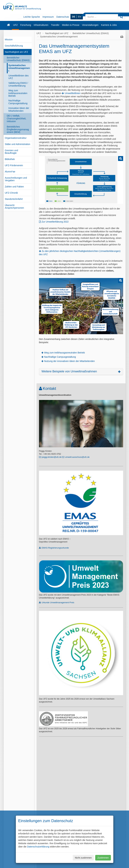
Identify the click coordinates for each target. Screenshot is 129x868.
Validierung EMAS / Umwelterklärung (18, 84)
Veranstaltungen (90, 25)
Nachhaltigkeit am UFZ (16, 52)
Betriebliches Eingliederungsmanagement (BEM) (18, 129)
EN (80, 17)
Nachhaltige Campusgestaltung (18, 102)
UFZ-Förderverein (14, 165)
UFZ (15, 25)
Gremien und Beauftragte (11, 152)
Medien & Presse (71, 25)
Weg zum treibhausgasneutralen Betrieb (65, 353)
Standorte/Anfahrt (14, 199)
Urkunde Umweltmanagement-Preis (58, 603)
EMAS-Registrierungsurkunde (55, 548)
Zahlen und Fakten (14, 187)
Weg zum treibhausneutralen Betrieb (18, 93)
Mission (9, 40)
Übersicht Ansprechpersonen (15, 207)
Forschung (26, 25)
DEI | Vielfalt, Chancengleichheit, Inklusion (17, 119)
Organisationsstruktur (16, 138)
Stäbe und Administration (18, 144)
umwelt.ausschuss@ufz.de (77, 457)
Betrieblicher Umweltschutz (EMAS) (18, 59)
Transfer (55, 25)
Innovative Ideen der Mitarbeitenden (19, 109)
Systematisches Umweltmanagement (19, 68)
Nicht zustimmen (83, 858)
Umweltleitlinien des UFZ (19, 77)
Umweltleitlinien (72, 93)
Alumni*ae (10, 172)
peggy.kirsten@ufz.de (52, 457)
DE (74, 17)
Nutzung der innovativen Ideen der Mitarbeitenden (70, 361)
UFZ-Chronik (11, 193)
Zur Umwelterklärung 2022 (55, 222)
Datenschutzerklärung (38, 847)
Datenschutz (63, 17)
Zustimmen (103, 858)
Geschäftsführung (14, 46)
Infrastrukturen (41, 25)
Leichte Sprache (32, 17)
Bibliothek (10, 159)
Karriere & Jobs (109, 25)
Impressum (48, 17)
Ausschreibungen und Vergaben (16, 179)
